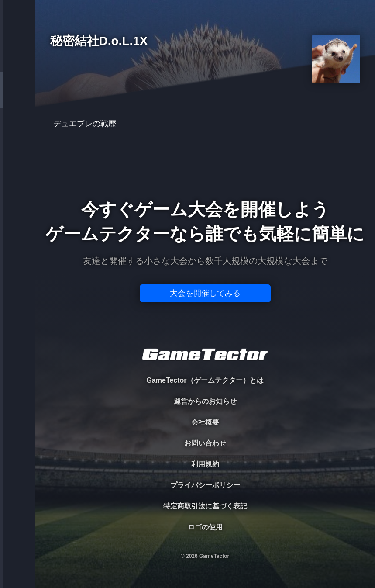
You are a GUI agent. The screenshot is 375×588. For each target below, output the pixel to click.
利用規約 (205, 464)
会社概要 (205, 422)
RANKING (17, 169)
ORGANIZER (17, 133)
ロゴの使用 (205, 527)
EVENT (17, 205)
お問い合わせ (205, 443)
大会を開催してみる (205, 293)
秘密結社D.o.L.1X (99, 41)
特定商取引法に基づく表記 (205, 506)
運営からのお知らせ (205, 401)
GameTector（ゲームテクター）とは (205, 380)
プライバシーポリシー (205, 485)
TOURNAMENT (17, 62)
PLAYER (18, 98)
